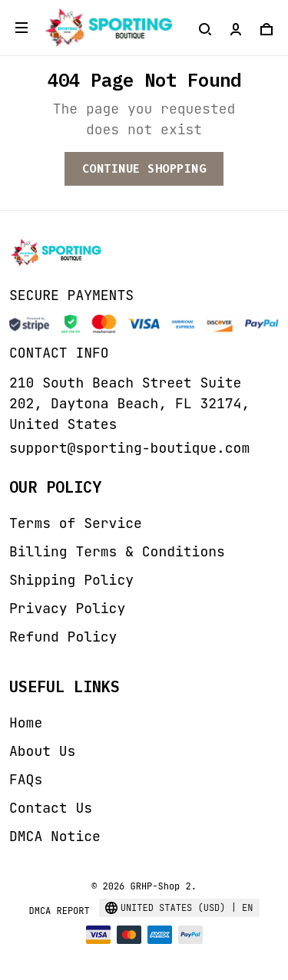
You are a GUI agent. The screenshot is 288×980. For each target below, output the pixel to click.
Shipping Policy (71, 580)
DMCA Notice (55, 836)
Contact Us (51, 808)
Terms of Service (76, 523)
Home (26, 723)
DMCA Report (59, 911)
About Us (42, 751)
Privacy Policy (67, 608)
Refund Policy (63, 637)
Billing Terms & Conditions (117, 551)
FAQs (26, 779)
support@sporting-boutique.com (129, 448)
